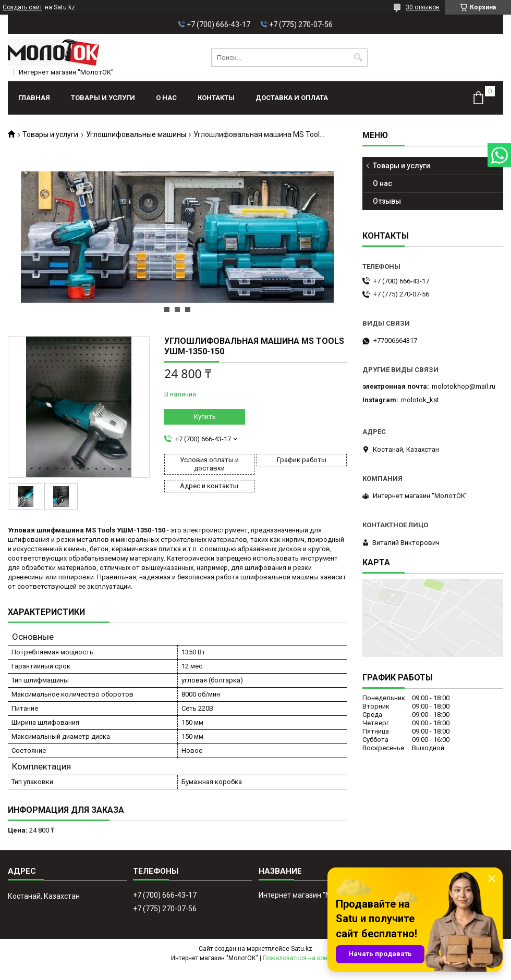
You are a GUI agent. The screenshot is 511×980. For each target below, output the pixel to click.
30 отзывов (423, 7)
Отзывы (387, 201)
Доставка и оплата (292, 98)
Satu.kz (302, 949)
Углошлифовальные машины (136, 134)
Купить (205, 417)
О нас (166, 98)
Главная (34, 98)
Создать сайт (22, 7)
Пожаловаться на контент (301, 958)
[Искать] (358, 58)
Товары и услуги (103, 98)
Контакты (216, 98)
